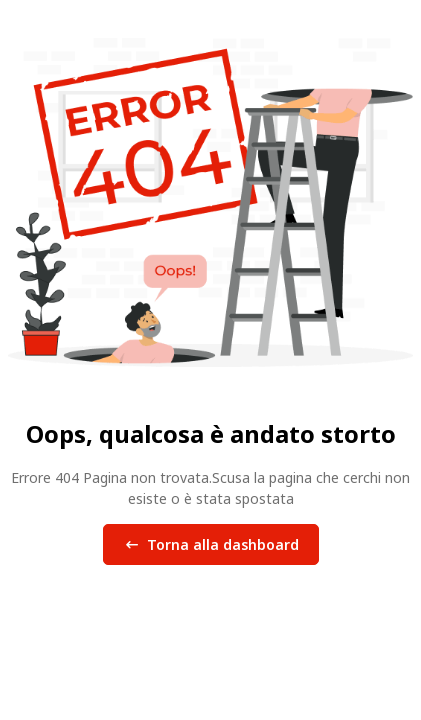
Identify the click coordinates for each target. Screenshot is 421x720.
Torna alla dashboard (211, 545)
